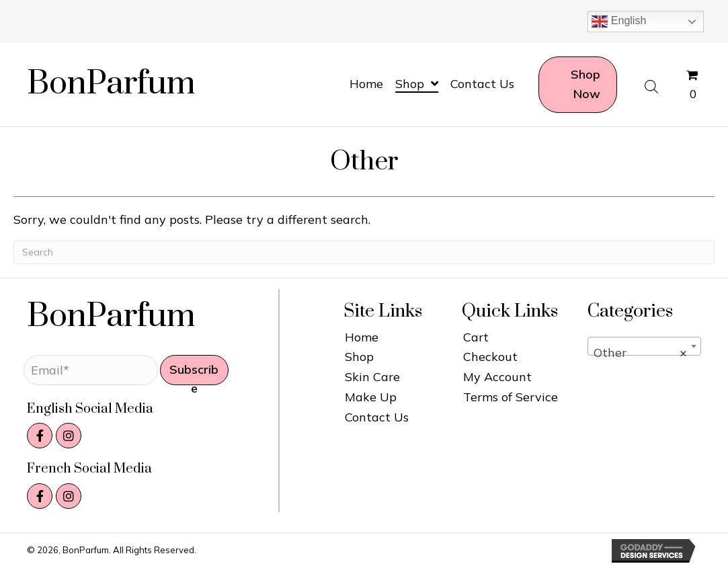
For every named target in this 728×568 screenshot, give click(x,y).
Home (362, 337)
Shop (359, 357)
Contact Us (377, 417)
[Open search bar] (651, 85)
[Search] (364, 252)
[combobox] (644, 346)
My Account (497, 377)
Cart (476, 337)
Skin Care (372, 377)
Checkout (490, 357)
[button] (194, 370)
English (619, 22)
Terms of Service (511, 397)
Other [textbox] (640, 353)
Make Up (371, 397)
